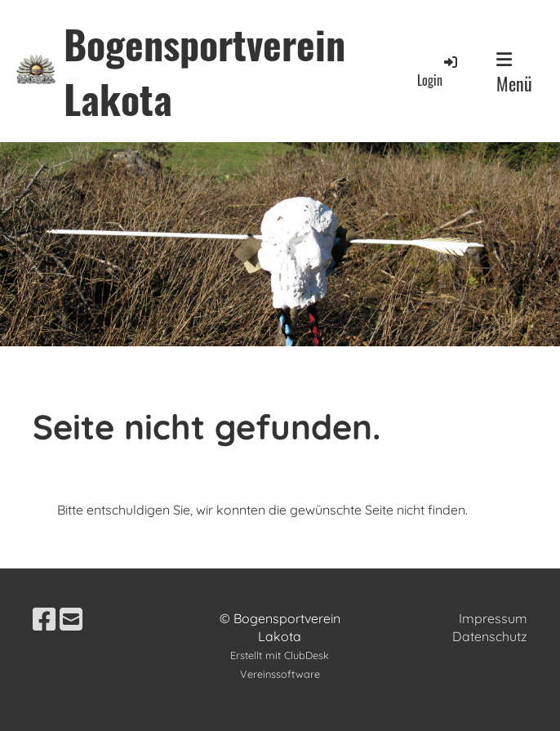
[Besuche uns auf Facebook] (44, 619)
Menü (514, 74)
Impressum (493, 618)
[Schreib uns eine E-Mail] (71, 619)
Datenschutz (490, 636)
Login (438, 71)
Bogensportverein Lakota (204, 71)
